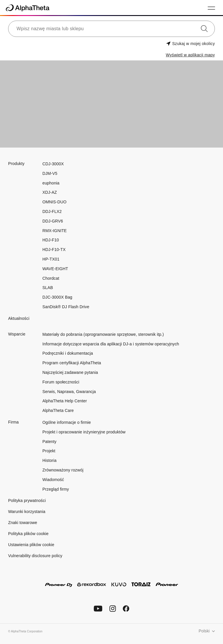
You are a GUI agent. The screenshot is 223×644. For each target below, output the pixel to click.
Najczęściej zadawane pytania (70, 372)
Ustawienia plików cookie (31, 545)
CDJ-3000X (53, 164)
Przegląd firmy (56, 489)
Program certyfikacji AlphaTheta (72, 363)
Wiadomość (53, 480)
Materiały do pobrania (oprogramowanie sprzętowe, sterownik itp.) (103, 334)
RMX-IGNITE (55, 231)
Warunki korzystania (27, 512)
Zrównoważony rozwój (63, 470)
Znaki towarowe (23, 523)
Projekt (49, 451)
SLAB (48, 288)
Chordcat (51, 278)
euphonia (51, 183)
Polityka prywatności (27, 501)
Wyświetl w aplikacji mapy (190, 55)
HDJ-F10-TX (54, 250)
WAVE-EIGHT (55, 269)
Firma (13, 422)
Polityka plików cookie (28, 534)
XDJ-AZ (50, 192)
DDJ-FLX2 (52, 211)
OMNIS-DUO (54, 202)
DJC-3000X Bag (57, 297)
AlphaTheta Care (58, 410)
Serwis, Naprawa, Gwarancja (69, 392)
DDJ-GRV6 (53, 221)
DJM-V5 (50, 173)
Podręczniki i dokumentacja (68, 353)
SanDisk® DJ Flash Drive (66, 307)
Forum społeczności (61, 382)
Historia (50, 460)
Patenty (49, 442)
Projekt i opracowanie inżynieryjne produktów (84, 432)
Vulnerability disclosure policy (35, 556)
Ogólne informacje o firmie (67, 422)
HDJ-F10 (51, 240)
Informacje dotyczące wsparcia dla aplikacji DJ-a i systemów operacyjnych (111, 344)
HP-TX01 (51, 259)
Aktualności (19, 318)
